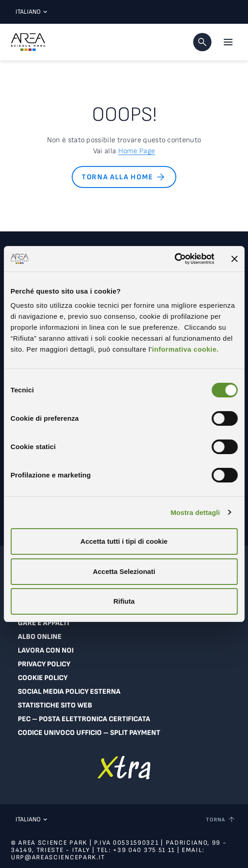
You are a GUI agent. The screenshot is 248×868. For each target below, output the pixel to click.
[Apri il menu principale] (228, 42)
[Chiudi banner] (234, 259)
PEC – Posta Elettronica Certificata (84, 719)
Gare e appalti (43, 623)
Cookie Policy (43, 678)
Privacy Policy (44, 664)
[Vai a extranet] (124, 768)
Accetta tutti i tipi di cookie (124, 541)
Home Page (137, 151)
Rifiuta (124, 601)
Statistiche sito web (55, 705)
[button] (202, 42)
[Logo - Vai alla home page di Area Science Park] (28, 42)
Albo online (40, 637)
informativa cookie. (185, 349)
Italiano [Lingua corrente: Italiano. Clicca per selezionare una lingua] (29, 12)
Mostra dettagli (195, 512)
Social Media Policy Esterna (69, 692)
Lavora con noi (46, 651)
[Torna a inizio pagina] (221, 820)
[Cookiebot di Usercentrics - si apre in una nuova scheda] (174, 259)
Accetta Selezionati (124, 571)
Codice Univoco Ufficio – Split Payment (89, 733)
